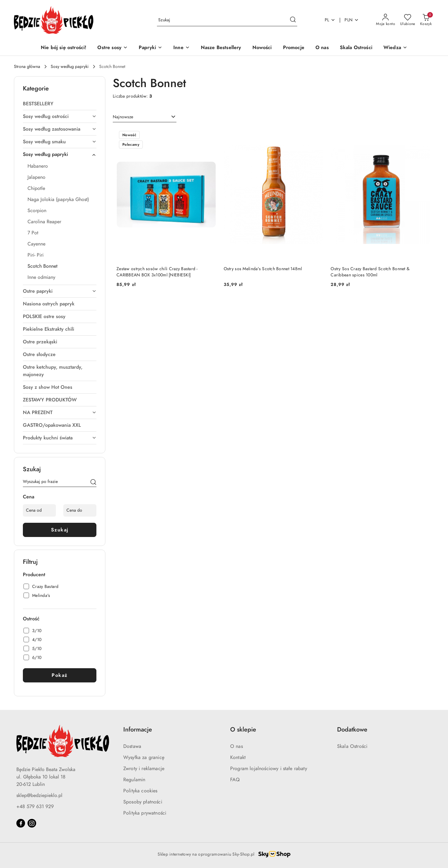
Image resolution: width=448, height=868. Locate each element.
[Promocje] (294, 48)
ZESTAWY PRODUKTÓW (50, 400)
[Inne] (182, 48)
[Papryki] (150, 48)
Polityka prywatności (145, 813)
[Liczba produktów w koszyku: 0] (426, 20)
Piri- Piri (36, 255)
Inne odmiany (41, 277)
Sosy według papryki (60, 154)
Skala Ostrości (352, 746)
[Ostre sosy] (112, 48)
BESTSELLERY (38, 104)
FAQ (235, 780)
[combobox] (145, 117)
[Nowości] (262, 48)
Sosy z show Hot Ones (48, 387)
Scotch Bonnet (42, 266)
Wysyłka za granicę (144, 757)
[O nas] (322, 48)
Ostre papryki (60, 291)
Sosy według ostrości (60, 116)
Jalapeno (36, 177)
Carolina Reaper (44, 222)
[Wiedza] (395, 48)
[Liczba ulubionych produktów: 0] (408, 20)
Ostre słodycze (39, 354)
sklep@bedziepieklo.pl (39, 795)
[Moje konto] (386, 20)
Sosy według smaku (60, 142)
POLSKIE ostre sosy (44, 317)
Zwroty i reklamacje (144, 769)
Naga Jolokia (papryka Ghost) (58, 199)
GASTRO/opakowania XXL (52, 425)
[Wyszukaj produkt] (227, 20)
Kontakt (238, 757)
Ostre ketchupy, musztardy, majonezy (53, 371)
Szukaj (60, 530)
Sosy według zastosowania (60, 129)
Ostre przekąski (40, 342)
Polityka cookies (140, 791)
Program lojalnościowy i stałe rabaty (269, 769)
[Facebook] (21, 823)
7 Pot (33, 233)
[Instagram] (32, 823)
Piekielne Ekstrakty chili (49, 329)
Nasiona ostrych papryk (49, 304)
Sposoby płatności (143, 802)
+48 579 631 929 (35, 807)
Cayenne (36, 244)
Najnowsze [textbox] (123, 117)
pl (330, 20)
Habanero (38, 166)
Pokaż (60, 675)
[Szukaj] (93, 483)
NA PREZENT (60, 413)
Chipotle (36, 188)
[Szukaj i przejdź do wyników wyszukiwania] (293, 20)
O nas (237, 746)
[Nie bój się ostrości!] (63, 48)
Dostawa (132, 746)
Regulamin (134, 780)
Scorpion (37, 211)
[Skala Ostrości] (356, 48)
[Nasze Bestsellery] (221, 48)
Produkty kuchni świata (60, 438)
